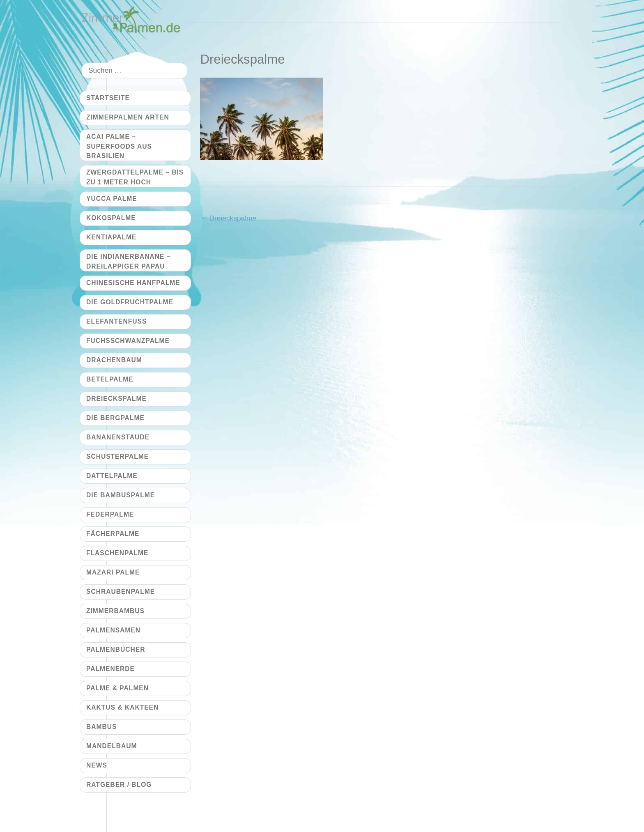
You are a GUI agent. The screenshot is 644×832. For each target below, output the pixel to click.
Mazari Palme (113, 572)
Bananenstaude (118, 437)
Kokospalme (111, 218)
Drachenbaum (114, 360)
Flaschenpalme (117, 553)
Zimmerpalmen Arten (128, 117)
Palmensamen (113, 630)
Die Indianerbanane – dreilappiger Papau (128, 261)
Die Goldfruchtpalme (130, 302)
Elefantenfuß (116, 321)
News (97, 765)
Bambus (101, 727)
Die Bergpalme (115, 418)
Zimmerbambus (115, 611)
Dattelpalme (112, 476)
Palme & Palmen (117, 688)
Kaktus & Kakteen (122, 707)
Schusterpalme (117, 456)
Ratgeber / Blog (119, 785)
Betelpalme (110, 379)
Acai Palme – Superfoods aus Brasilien (119, 146)
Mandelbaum (112, 746)
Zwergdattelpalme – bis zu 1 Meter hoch (135, 177)
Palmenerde (110, 669)
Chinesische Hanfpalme (133, 283)
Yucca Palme (112, 199)
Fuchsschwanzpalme (128, 341)
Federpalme (110, 514)
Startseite (108, 98)
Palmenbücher (116, 649)
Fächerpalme (113, 534)
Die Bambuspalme (121, 495)
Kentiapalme (111, 237)
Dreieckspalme (228, 218)
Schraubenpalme (121, 592)
